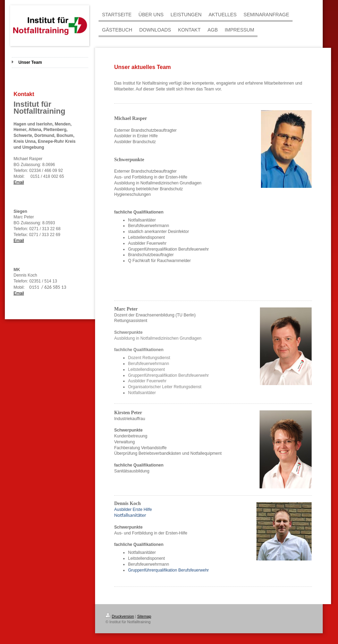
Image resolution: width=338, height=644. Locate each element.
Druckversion (120, 616)
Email (19, 182)
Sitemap (144, 616)
